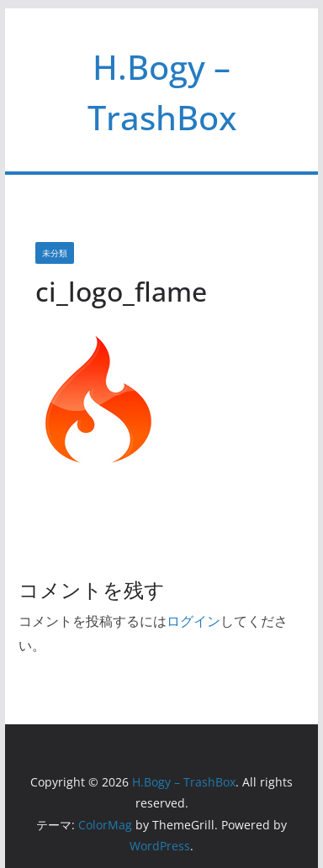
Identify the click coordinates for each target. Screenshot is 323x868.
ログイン (193, 621)
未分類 (55, 253)
